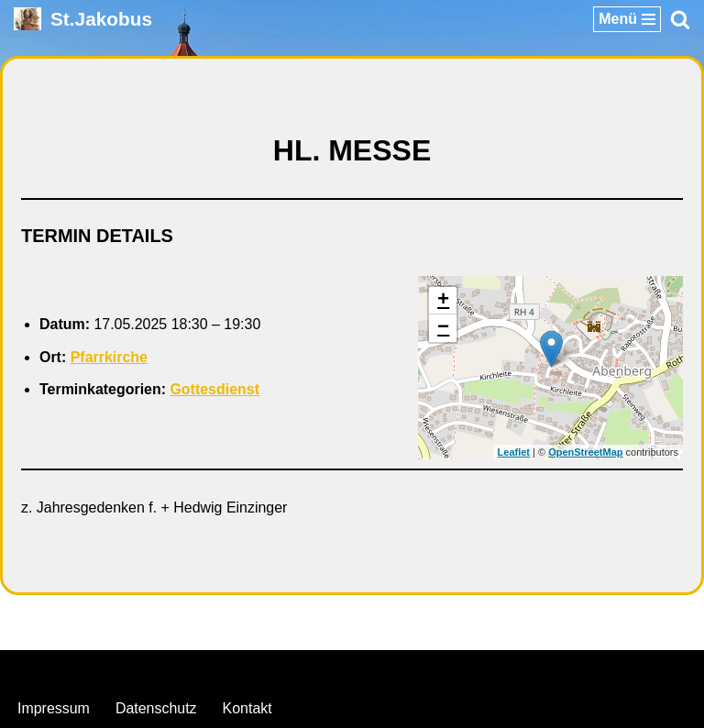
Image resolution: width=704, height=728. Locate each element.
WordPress (427, 670)
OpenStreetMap (585, 452)
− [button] (443, 328)
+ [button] (443, 301)
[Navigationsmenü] (627, 19)
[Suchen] (680, 19)
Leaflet (514, 452)
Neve (258, 670)
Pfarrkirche (110, 357)
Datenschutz (156, 708)
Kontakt (247, 708)
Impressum (54, 708)
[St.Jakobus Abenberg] (83, 19)
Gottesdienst (215, 390)
